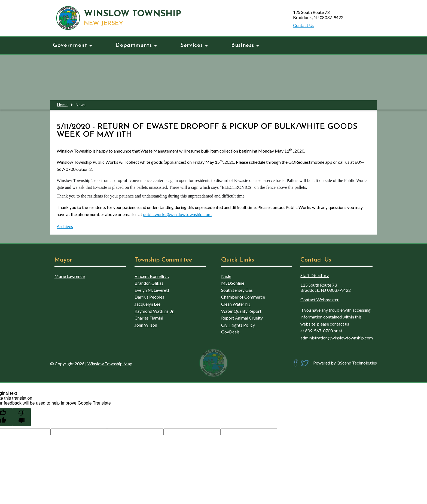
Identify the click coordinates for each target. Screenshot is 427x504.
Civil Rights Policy (238, 325)
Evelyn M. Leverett (152, 290)
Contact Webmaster (320, 300)
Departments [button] (136, 45)
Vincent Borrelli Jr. (152, 276)
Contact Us (304, 25)
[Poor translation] (22, 417)
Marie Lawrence (70, 276)
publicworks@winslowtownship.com (177, 214)
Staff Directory (315, 275)
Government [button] (73, 45)
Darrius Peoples (149, 297)
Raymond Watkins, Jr (154, 311)
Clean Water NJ (236, 304)
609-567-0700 (319, 331)
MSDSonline (233, 283)
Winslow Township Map (110, 364)
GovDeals (230, 332)
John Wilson (146, 325)
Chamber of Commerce (243, 297)
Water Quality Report (241, 311)
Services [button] (194, 45)
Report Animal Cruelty (242, 318)
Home (62, 105)
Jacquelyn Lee (147, 304)
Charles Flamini (149, 318)
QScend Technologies (357, 363)
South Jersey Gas (237, 290)
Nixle (226, 276)
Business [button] (245, 45)
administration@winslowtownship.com (337, 338)
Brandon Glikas (149, 283)
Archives (65, 226)
